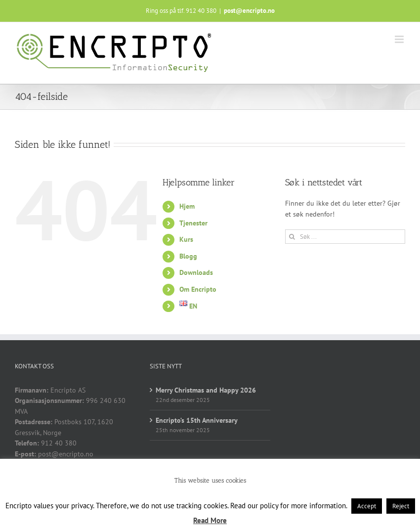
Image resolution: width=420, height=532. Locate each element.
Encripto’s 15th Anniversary (197, 420)
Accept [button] (367, 506)
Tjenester (193, 223)
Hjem (187, 206)
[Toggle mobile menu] (400, 39)
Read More (210, 520)
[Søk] (292, 237)
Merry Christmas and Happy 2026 (206, 390)
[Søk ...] (345, 237)
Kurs (186, 239)
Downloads (196, 272)
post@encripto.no (249, 11)
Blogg (188, 256)
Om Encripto (198, 289)
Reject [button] (401, 506)
